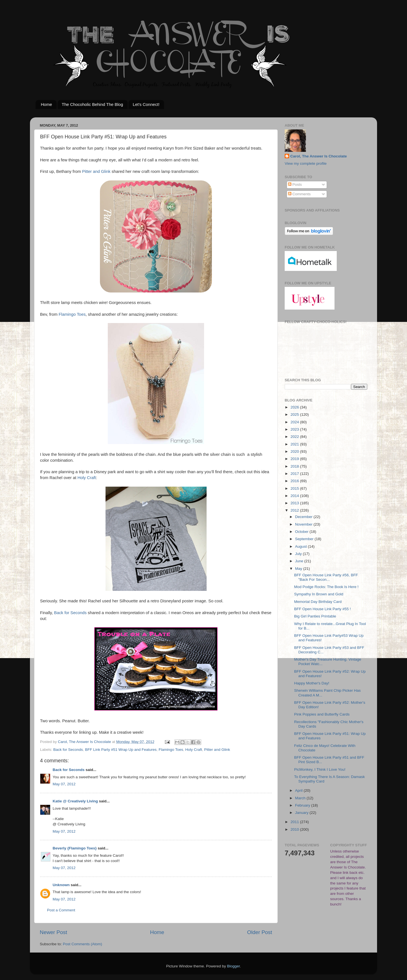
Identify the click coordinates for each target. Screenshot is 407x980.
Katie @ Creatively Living (75, 801)
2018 (295, 466)
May (299, 569)
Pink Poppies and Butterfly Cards (322, 714)
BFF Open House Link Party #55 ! (323, 609)
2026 (295, 407)
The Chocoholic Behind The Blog (93, 104)
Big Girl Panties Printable (315, 616)
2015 (295, 488)
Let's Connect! (146, 104)
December (304, 517)
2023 (295, 429)
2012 (295, 510)
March (301, 798)
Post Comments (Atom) (83, 944)
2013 (295, 503)
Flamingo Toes (72, 314)
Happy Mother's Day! (312, 683)
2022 (295, 437)
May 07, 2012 (64, 784)
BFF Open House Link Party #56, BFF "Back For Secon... (326, 577)
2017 (295, 474)
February (303, 805)
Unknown (61, 885)
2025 (295, 414)
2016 (295, 481)
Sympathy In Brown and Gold (319, 594)
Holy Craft (87, 478)
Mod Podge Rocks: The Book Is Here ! (326, 587)
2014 (295, 496)
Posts (295, 184)
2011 (295, 822)
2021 (295, 444)
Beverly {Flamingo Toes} (75, 848)
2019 (295, 459)
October (302, 532)
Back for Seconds (70, 613)
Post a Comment (61, 910)
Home (46, 104)
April (299, 790)
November (304, 524)
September (305, 539)
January (302, 813)
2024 (295, 422)
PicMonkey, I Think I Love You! (320, 769)
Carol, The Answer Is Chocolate (319, 156)
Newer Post (53, 932)
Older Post (260, 932)
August (301, 546)
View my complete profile (306, 163)
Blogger (233, 966)
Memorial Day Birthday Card (318, 602)
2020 (295, 451)
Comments (299, 194)
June (300, 561)
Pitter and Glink (96, 171)
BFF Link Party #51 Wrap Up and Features (121, 750)
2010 (295, 829)
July (299, 554)
